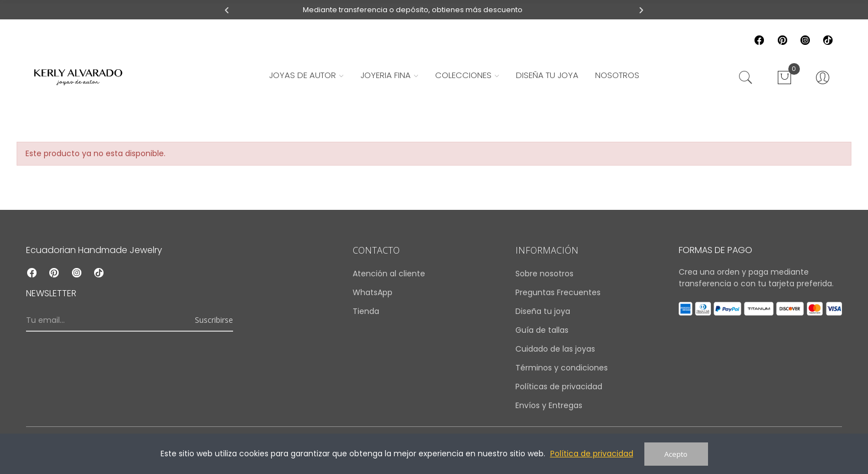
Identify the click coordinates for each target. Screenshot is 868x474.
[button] (227, 10)
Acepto (676, 454)
